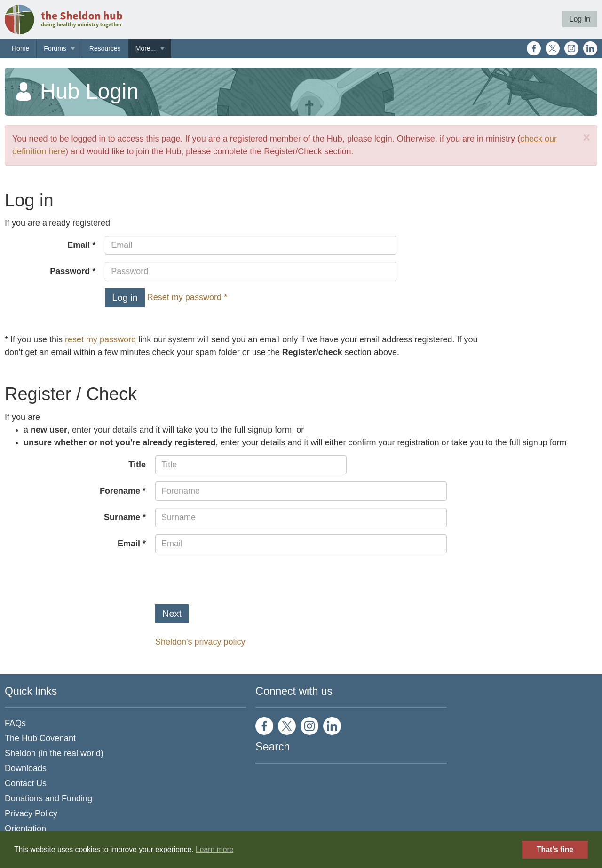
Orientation (25, 829)
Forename (120, 491)
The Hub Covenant (40, 738)
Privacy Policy (31, 813)
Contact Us (26, 783)
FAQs (15, 723)
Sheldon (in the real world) (54, 753)
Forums (55, 48)
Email (79, 245)
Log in (125, 298)
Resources (105, 48)
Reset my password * (187, 297)
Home (20, 48)
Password (70, 271)
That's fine (555, 849)
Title (137, 465)
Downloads (26, 768)
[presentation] (227, 579)
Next (172, 614)
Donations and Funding (48, 798)
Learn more (215, 849)
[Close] (586, 138)
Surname (122, 517)
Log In (580, 19)
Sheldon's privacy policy (200, 642)
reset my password (100, 339)
